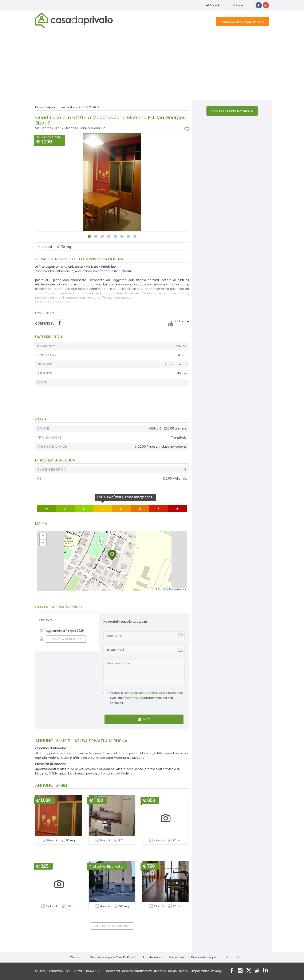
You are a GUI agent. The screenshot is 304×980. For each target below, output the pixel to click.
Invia (144, 719)
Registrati (241, 5)
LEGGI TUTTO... (46, 313)
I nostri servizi (153, 957)
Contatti (232, 957)
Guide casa (177, 957)
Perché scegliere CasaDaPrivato (114, 957)
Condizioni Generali (119, 971)
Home (39, 107)
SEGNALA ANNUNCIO (64, 639)
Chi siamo (77, 957)
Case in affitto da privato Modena (127, 753)
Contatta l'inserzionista (232, 111)
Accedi (213, 5)
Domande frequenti (206, 957)
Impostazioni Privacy (207, 971)
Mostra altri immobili (112, 926)
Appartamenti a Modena (64, 107)
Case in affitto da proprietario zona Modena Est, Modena (103, 758)
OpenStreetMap (166, 589)
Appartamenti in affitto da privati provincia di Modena (75, 769)
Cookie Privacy (177, 971)
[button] (112, 555)
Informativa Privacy (149, 971)
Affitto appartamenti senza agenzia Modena (68, 753)
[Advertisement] (152, 66)
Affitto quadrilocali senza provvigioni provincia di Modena (91, 773)
